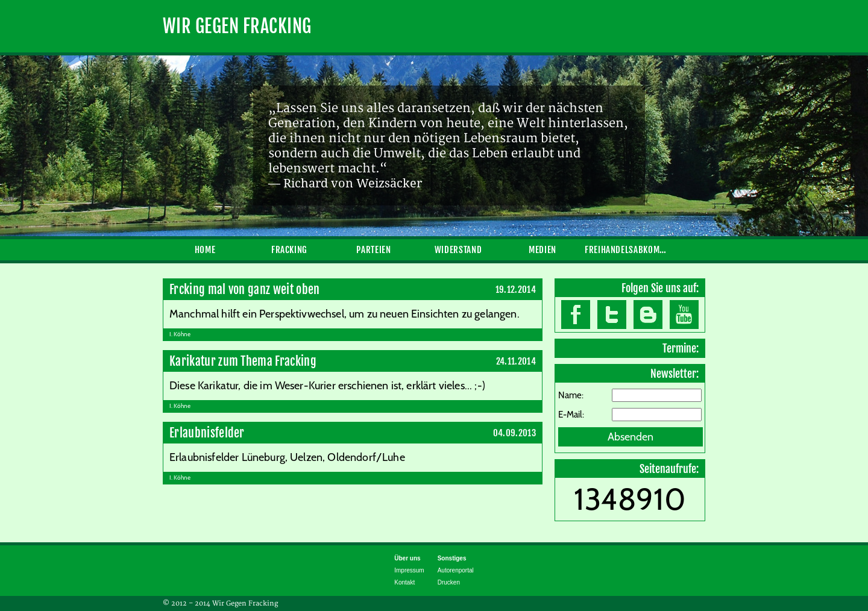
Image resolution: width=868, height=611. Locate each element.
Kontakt (404, 582)
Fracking (289, 250)
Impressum (409, 570)
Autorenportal (456, 570)
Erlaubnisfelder (207, 433)
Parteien (373, 250)
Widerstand (458, 250)
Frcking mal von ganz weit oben (245, 290)
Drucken (449, 582)
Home (205, 250)
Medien (542, 250)
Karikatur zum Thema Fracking (243, 361)
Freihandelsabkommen (627, 250)
